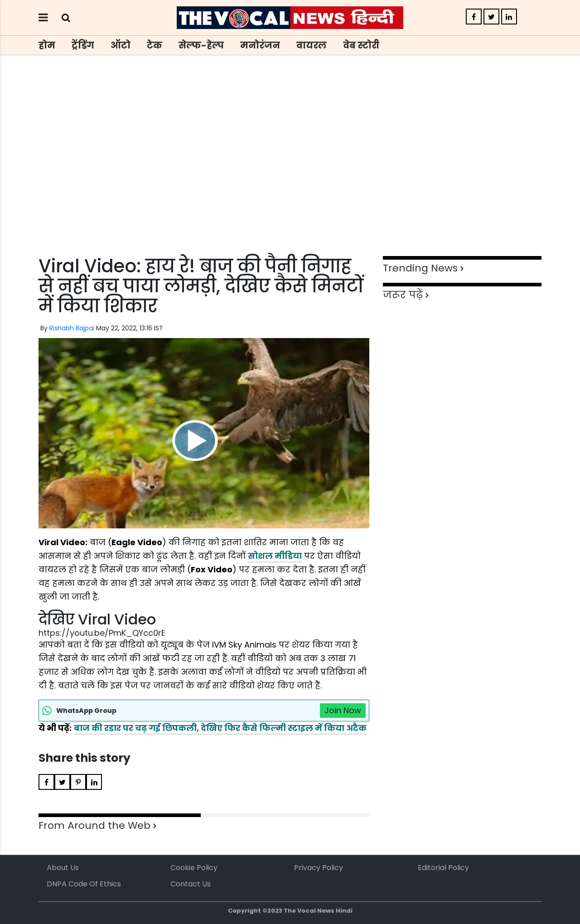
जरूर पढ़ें (403, 295)
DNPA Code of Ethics (84, 884)
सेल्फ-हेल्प (201, 45)
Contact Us (191, 884)
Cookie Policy (194, 868)
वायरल (312, 45)
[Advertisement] (290, 172)
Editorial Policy (443, 868)
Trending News (420, 268)
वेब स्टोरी (361, 45)
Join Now (343, 710)
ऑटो (121, 45)
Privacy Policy (319, 868)
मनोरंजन (260, 45)
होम (47, 45)
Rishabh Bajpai (72, 328)
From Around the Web (94, 825)
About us (63, 868)
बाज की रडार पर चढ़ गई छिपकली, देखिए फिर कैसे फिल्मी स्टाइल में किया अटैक (220, 728)
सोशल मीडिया (275, 556)
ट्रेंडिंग (83, 45)
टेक (155, 45)
